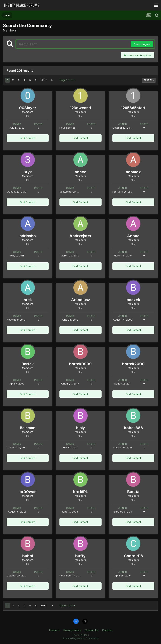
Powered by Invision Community (81, 638)
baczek (133, 300)
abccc (80, 172)
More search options (138, 55)
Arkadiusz (80, 300)
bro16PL (80, 492)
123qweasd (80, 108)
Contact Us (92, 630)
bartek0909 (80, 364)
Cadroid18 (133, 556)
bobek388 (133, 428)
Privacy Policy (72, 630)
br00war (28, 492)
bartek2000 (133, 364)
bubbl (28, 556)
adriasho (28, 236)
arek (28, 300)
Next (44, 80)
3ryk (28, 172)
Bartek (28, 364)
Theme (54, 630)
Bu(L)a (133, 492)
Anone (133, 236)
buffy (80, 556)
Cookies (107, 630)
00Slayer (28, 108)
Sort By (149, 80)
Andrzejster (80, 236)
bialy (80, 428)
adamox (133, 172)
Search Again (142, 44)
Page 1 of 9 (67, 80)
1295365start (133, 108)
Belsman (28, 428)
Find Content (28, 138)
